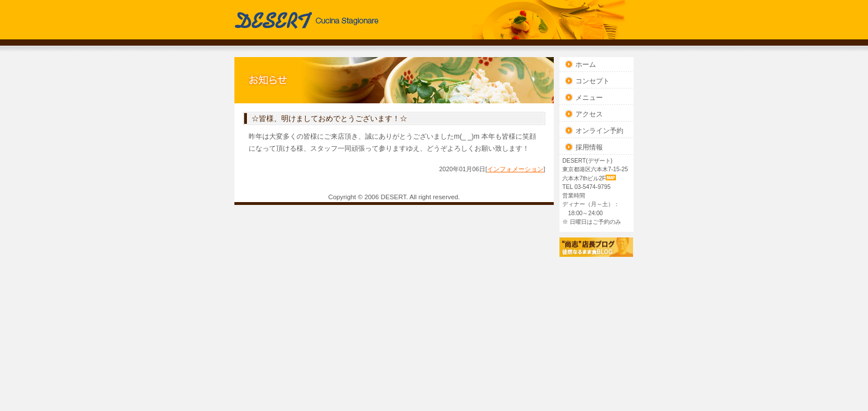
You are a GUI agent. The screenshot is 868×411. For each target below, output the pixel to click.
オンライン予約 (599, 131)
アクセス (589, 114)
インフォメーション (515, 169)
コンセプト (593, 81)
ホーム (586, 65)
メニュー (589, 98)
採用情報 (589, 147)
